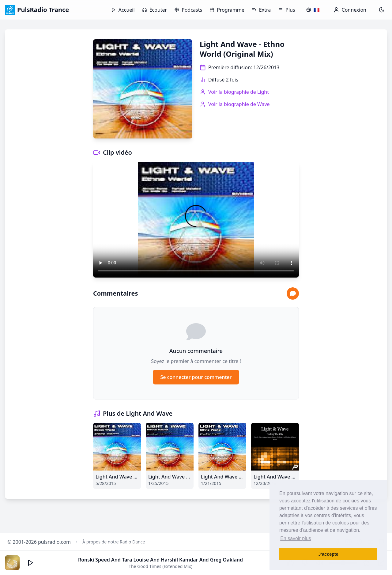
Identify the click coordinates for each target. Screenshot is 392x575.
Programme (227, 10)
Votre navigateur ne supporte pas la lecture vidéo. (196, 220)
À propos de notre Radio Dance (114, 542)
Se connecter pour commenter (196, 377)
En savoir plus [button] (296, 538)
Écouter (155, 10)
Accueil (123, 10)
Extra (261, 10)
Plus (286, 10)
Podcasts (188, 10)
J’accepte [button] (328, 554)
